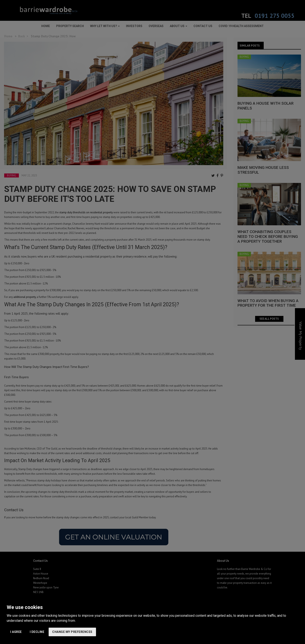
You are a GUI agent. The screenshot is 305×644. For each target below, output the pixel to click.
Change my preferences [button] (72, 632)
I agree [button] (16, 632)
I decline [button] (37, 632)
